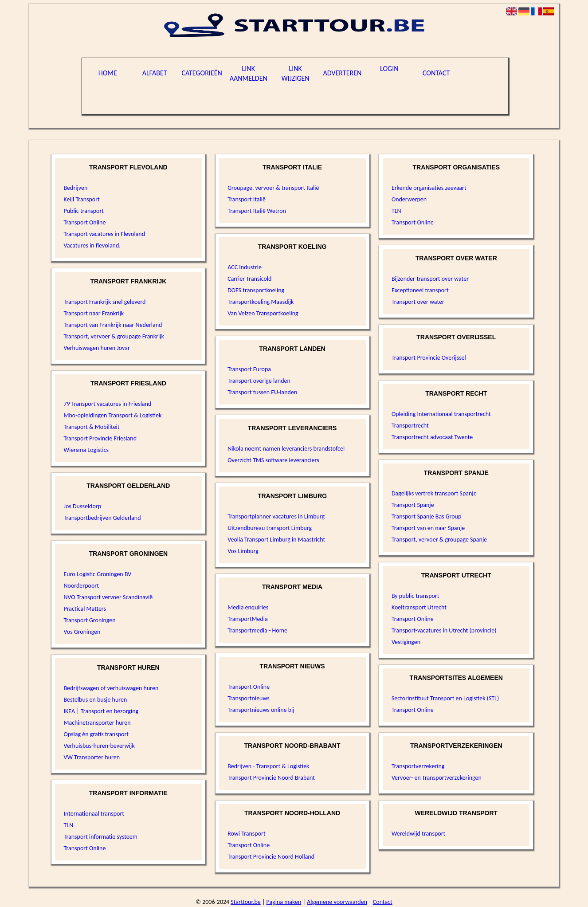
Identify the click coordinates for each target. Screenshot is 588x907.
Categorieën (202, 73)
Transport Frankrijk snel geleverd (104, 302)
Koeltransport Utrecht (419, 607)
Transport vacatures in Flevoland (104, 234)
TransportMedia (248, 619)
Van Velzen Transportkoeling (263, 313)
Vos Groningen (82, 632)
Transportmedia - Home (257, 630)
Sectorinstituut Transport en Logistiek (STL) (445, 698)
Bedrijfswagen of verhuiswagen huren (111, 688)
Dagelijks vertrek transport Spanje (434, 493)
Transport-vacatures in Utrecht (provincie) (444, 630)
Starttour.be (245, 902)
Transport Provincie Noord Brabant (271, 778)
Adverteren (343, 73)
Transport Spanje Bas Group (426, 516)
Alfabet (155, 73)
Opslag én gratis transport (96, 734)
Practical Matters (85, 609)
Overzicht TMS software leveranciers (273, 460)
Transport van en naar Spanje (428, 528)
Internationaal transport (94, 814)
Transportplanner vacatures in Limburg (276, 516)
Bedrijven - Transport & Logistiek (268, 766)
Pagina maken (284, 902)
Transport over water (418, 302)
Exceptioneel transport (420, 290)
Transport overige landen (259, 381)
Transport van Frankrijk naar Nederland (113, 325)
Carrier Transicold (249, 279)
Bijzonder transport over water (430, 279)
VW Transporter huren (92, 757)
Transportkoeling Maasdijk (261, 302)
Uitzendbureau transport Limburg (270, 528)
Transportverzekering (418, 766)
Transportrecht (410, 426)
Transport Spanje (413, 505)
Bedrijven (75, 188)
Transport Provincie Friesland (100, 438)
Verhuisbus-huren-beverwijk (99, 746)
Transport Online (84, 222)
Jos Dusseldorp (82, 506)
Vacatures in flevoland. (92, 245)
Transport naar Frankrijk (94, 313)
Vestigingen (406, 642)
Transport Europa (249, 369)
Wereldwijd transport (418, 834)
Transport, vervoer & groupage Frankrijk (114, 336)
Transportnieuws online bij (261, 710)
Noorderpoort (81, 586)
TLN (68, 825)
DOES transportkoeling (256, 290)
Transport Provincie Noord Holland (271, 857)
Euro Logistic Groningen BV (97, 574)
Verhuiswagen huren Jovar (96, 348)
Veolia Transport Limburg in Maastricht (276, 540)
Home (108, 73)
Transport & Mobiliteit (91, 427)
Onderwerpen (409, 199)
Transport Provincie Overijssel (429, 358)
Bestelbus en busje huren (95, 700)
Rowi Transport (246, 834)
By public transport (416, 596)
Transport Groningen (89, 620)
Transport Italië (247, 199)
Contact (436, 73)
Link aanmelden (249, 73)
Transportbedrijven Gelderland (102, 518)
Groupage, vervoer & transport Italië (273, 188)
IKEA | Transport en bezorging (101, 711)
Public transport (84, 211)
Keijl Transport (81, 199)
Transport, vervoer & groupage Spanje (439, 540)
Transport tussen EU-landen (262, 392)
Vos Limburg (243, 551)
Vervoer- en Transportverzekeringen (437, 778)
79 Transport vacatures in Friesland (107, 404)
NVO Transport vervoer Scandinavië (108, 597)
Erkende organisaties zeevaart (429, 188)
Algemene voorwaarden (337, 902)
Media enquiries (248, 607)
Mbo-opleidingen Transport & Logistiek (112, 415)
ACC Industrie (245, 267)
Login (389, 69)
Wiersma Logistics (86, 450)
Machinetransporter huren (97, 723)
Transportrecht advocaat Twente (432, 437)
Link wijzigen (296, 73)
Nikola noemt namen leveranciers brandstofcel (286, 449)
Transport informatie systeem (100, 837)
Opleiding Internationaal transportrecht (441, 414)
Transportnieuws (249, 698)
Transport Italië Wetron (257, 211)
